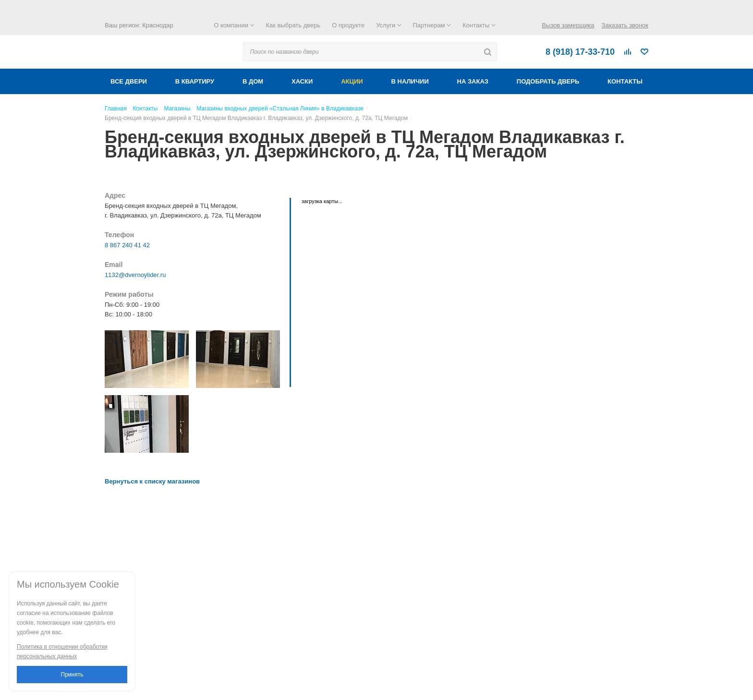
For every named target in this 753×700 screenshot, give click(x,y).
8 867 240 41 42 (127, 245)
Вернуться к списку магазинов (152, 481)
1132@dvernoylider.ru (135, 275)
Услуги (389, 25)
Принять (72, 675)
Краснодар (158, 25)
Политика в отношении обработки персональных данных (62, 652)
